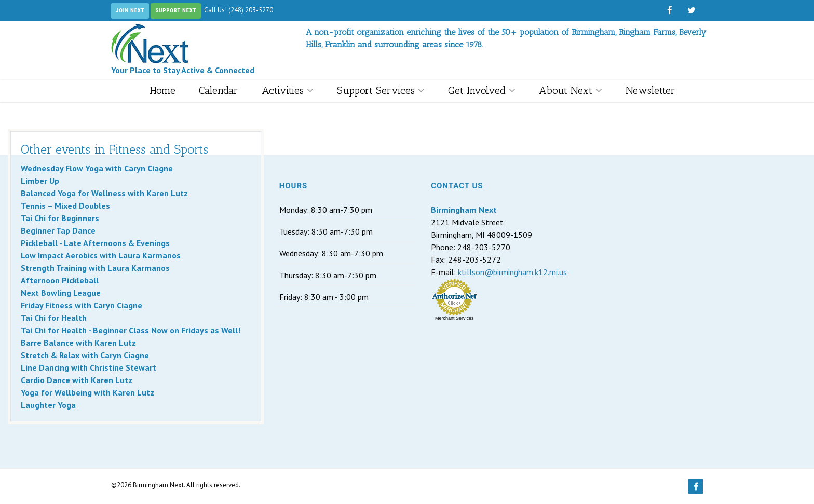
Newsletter (650, 90)
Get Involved (482, 90)
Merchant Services (455, 318)
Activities (288, 90)
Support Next (176, 11)
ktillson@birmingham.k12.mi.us (512, 272)
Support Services (381, 90)
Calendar (219, 90)
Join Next (130, 11)
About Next (571, 90)
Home (162, 90)
